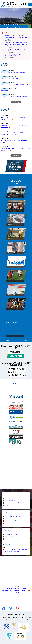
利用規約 (17, 591)
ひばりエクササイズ (9, 537)
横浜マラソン (7, 499)
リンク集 (11, 587)
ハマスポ (6, 544)
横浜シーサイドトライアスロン (11, 503)
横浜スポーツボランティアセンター (12, 517)
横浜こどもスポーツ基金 (9, 521)
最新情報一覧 (16, 102)
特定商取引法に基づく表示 (8, 591)
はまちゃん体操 (8, 539)
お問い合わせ (23, 589)
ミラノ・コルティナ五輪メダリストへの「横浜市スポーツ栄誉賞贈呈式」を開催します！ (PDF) (16, 134)
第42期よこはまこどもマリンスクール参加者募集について (15, 85)
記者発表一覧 (16, 156)
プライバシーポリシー (18, 587)
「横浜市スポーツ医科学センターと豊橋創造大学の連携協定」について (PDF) (16, 126)
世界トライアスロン (8, 501)
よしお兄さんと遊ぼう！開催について (10, 79)
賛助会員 (7, 523)
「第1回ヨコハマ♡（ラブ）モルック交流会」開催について (15, 97)
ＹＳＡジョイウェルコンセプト (12, 323)
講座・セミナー (8, 519)
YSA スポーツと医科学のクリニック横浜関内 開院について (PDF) (15, 142)
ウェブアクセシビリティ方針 (13, 589)
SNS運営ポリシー (24, 591)
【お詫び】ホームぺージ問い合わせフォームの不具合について (17, 50)
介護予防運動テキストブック (11, 535)
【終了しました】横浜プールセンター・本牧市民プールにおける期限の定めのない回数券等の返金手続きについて (17, 44)
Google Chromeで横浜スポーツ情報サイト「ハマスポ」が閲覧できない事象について (17, 55)
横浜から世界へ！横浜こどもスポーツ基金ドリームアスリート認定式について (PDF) (16, 118)
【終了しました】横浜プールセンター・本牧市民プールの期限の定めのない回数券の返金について (17, 551)
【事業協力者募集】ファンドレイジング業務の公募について (17, 38)
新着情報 (5, 71)
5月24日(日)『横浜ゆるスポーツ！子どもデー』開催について (15, 72)
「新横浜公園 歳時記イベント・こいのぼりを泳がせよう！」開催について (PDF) (16, 149)
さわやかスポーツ (8, 505)
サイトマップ (16, 593)
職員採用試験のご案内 (10, 36)
